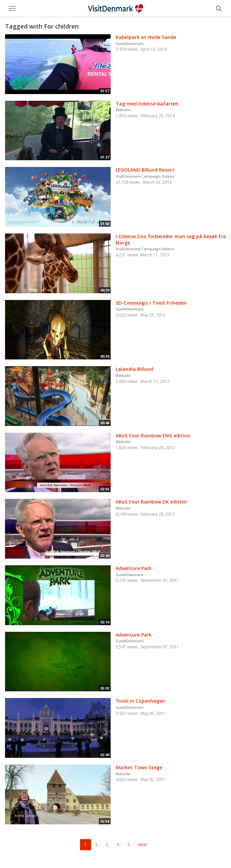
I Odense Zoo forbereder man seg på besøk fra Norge (171, 240)
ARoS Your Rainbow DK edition (151, 502)
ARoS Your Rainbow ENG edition (153, 436)
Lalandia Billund (134, 369)
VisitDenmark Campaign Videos (145, 176)
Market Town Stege (139, 767)
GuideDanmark (130, 44)
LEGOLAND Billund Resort (145, 170)
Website (123, 110)
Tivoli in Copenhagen (140, 701)
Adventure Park (134, 568)
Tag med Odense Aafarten (147, 104)
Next (143, 845)
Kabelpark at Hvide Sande (146, 37)
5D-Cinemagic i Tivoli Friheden (151, 303)
